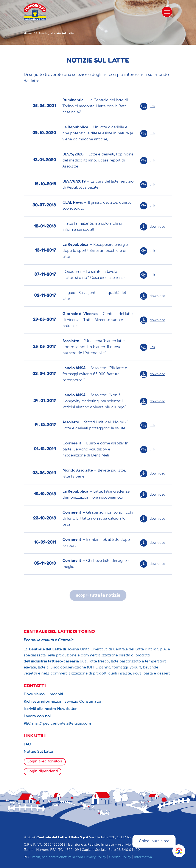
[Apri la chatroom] (179, 851)
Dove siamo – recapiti (43, 694)
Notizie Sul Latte (38, 752)
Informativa (143, 857)
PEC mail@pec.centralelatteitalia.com (57, 724)
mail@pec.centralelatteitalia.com (58, 857)
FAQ (27, 744)
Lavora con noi (37, 716)
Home (28, 34)
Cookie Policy (120, 857)
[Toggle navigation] (167, 12)
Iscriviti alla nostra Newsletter (50, 709)
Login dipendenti (43, 771)
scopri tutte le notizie (98, 595)
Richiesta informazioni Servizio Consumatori (63, 702)
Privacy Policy (95, 857)
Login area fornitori (45, 761)
